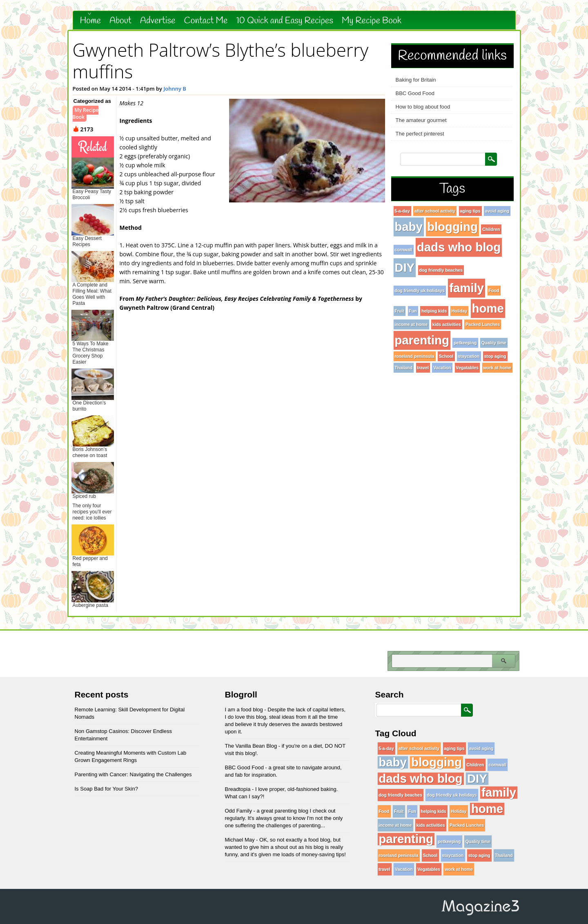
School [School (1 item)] (446, 356)
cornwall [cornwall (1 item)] (404, 250)
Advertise (158, 21)
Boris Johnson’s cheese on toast (90, 452)
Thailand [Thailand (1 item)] (404, 368)
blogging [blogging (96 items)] (452, 227)
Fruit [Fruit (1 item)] (400, 311)
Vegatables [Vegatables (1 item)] (468, 368)
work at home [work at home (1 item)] (498, 368)
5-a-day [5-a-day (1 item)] (402, 211)
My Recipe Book (372, 21)
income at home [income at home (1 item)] (411, 324)
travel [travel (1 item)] (423, 368)
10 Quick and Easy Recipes (284, 21)
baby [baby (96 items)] (409, 227)
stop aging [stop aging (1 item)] (495, 356)
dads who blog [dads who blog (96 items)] (459, 247)
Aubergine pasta (90, 605)
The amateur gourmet (421, 120)
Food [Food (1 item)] (494, 291)
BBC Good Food (415, 93)
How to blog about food (423, 107)
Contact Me (206, 21)
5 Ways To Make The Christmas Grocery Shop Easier (91, 353)
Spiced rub (84, 496)
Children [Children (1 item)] (491, 229)
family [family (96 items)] (467, 288)
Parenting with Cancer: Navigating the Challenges (133, 774)
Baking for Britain (416, 80)
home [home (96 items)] (488, 308)
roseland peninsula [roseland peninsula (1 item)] (415, 356)
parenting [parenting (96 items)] (422, 340)
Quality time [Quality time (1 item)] (494, 343)
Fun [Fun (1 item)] (413, 311)
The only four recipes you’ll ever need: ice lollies (92, 512)
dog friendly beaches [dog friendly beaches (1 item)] (441, 270)
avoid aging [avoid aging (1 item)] (497, 211)
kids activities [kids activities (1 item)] (447, 324)
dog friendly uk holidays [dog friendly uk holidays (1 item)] (420, 291)
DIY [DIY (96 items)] (405, 268)
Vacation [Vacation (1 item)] (442, 368)
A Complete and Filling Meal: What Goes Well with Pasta (92, 294)
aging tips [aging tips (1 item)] (470, 211)
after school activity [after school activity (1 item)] (435, 211)
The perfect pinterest (420, 134)
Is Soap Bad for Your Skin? (106, 789)
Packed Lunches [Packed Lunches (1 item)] (483, 324)
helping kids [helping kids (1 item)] (434, 311)
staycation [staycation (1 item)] (469, 356)
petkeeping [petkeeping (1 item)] (465, 343)
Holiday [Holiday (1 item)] (460, 311)
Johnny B (175, 89)
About (120, 21)
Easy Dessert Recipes (87, 241)
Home (91, 21)
